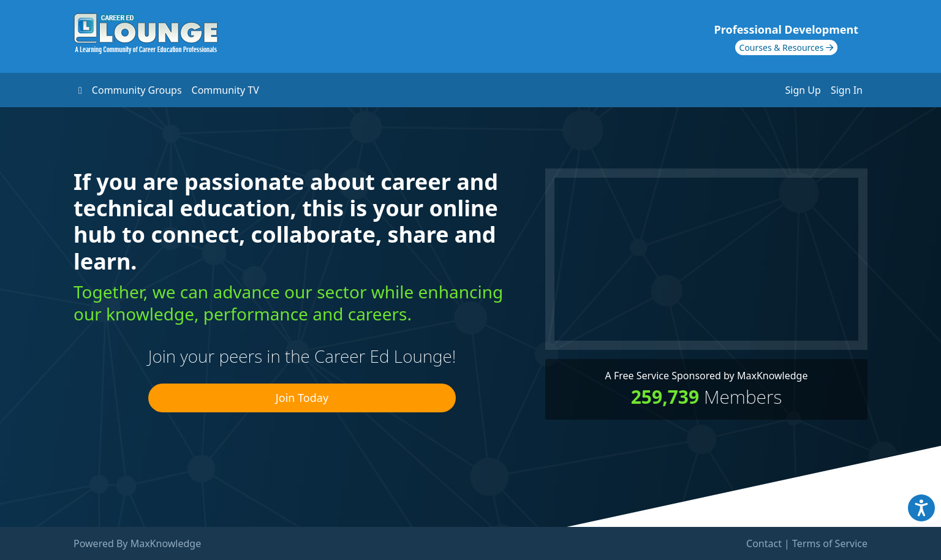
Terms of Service (830, 543)
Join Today (302, 398)
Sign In (847, 90)
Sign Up (803, 90)
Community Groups (137, 90)
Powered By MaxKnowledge (137, 543)
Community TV (225, 90)
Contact (764, 543)
